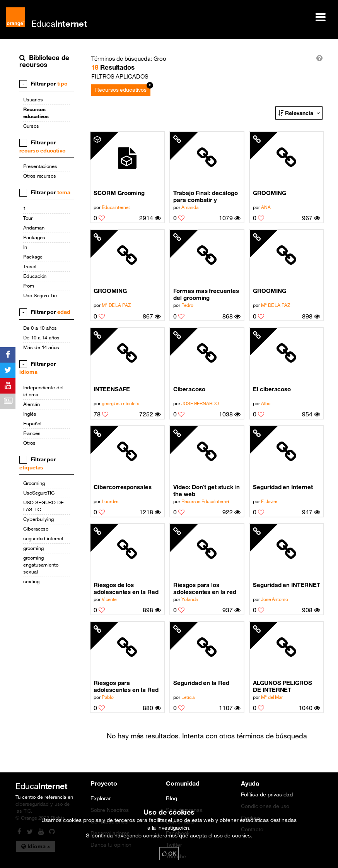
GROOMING (269, 193)
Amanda (190, 207)
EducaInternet (116, 207)
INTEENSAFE (112, 389)
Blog (172, 798)
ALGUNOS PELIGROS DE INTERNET (283, 686)
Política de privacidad (267, 794)
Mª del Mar (272, 697)
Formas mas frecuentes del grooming (206, 294)
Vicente (109, 599)
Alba (266, 403)
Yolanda (190, 599)
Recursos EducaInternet (206, 501)
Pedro (187, 305)
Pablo (108, 697)
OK (169, 854)
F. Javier (269, 501)
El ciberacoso (272, 389)
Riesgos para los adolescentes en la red (205, 588)
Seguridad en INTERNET (287, 585)
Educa (59, 23)
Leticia (188, 697)
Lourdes (110, 501)
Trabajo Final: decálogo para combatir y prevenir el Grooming (205, 196)
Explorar (101, 798)
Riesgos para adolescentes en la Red (126, 686)
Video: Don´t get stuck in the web (207, 490)
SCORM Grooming (119, 193)
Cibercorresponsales (123, 487)
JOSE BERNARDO (200, 403)
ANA (266, 207)
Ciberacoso (189, 389)
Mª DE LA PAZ (116, 305)
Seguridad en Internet (283, 487)
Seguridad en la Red (201, 683)
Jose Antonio (275, 599)
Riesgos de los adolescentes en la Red (126, 588)
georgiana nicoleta (120, 403)
